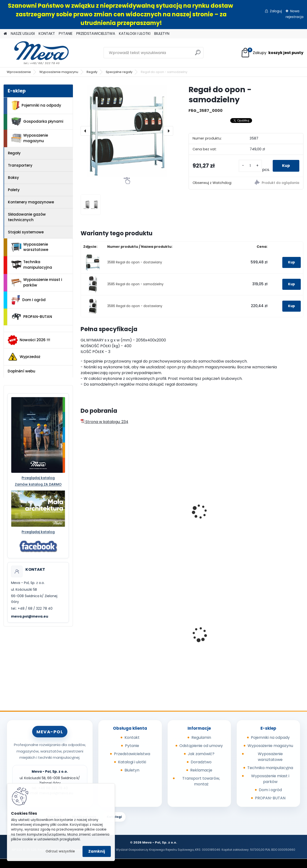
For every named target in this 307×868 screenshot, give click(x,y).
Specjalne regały (119, 72)
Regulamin (201, 737)
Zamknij (97, 851)
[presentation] (85, 131)
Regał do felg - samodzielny (97, 510)
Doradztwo (201, 762)
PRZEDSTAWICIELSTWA (96, 33)
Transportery (20, 165)
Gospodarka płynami (37, 122)
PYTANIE (66, 33)
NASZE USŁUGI (23, 33)
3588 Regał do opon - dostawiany (135, 262)
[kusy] (250, 166)
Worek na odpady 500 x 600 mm (106, 636)
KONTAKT (47, 33)
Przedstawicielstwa (132, 754)
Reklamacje (201, 770)
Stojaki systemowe (26, 232)
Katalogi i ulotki (132, 762)
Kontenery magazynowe (31, 202)
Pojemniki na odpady (36, 105)
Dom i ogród (28, 300)
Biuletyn (132, 770)
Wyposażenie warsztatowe (30, 247)
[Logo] (37, 53)
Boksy (13, 178)
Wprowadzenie (19, 72)
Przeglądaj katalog (38, 478)
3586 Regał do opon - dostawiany (135, 306)
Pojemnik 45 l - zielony (218, 631)
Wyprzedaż (24, 357)
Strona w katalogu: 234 (104, 422)
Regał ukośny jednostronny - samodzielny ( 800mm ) (220, 513)
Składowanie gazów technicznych (27, 217)
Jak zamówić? (201, 754)
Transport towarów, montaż (201, 781)
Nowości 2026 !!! (29, 340)
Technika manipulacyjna (32, 265)
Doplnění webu (21, 371)
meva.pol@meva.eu (30, 616)
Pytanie (132, 746)
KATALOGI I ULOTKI (135, 33)
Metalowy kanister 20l (274, 631)
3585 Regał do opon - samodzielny (135, 284)
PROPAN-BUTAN (32, 317)
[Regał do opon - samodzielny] (127, 131)
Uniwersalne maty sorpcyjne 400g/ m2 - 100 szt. (161, 628)
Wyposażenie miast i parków (37, 282)
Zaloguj (276, 11)
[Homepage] (5, 34)
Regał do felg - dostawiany (154, 510)
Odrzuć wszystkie (60, 851)
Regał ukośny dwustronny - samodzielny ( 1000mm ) (276, 515)
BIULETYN (162, 33)
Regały (92, 72)
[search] (198, 54)
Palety (14, 190)
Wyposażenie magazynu (59, 72)
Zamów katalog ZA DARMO (38, 484)
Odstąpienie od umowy (201, 746)
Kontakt (132, 737)
